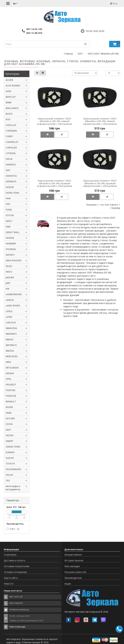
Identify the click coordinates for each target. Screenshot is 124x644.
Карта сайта (11, 578)
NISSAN (10, 373)
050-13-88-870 (34, 33)
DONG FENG (12, 193)
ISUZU (9, 266)
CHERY (9, 136)
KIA (7, 289)
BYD (8, 119)
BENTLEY (11, 97)
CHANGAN (11, 131)
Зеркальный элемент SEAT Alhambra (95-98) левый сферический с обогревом (100, 121)
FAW (8, 198)
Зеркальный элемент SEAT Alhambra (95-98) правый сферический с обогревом (100, 183)
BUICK (9, 114)
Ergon (13, 529)
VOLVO (9, 475)
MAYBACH (11, 345)
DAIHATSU (11, 176)
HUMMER (11, 243)
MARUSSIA (11, 328)
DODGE (10, 187)
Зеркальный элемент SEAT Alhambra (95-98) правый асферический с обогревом (54, 183)
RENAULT (11, 401)
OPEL (9, 379)
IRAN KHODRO (14, 260)
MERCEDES (12, 356)
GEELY (9, 221)
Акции (68, 584)
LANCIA (10, 300)
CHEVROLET (12, 142)
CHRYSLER (11, 148)
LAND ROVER (13, 306)
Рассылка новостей (75, 572)
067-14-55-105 (34, 29)
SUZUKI (10, 458)
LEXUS (9, 311)
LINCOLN (11, 322)
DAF (8, 170)
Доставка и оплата (14, 560)
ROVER (9, 407)
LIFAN (9, 317)
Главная (68, 54)
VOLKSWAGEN (13, 469)
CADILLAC (11, 125)
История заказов (74, 560)
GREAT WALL (13, 232)
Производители (73, 578)
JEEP (8, 283)
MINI (8, 362)
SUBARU (10, 452)
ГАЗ (8, 480)
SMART (10, 441)
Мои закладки (72, 566)
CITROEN (11, 153)
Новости (9, 584)
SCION (9, 424)
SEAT (80, 54)
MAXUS (10, 339)
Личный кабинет (73, 555)
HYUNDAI (11, 249)
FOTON (10, 215)
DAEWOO (11, 165)
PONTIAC (11, 390)
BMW (9, 102)
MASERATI (11, 334)
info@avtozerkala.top (19, 610)
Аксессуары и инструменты (13, 488)
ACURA (9, 80)
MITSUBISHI (12, 368)
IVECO (9, 272)
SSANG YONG (13, 447)
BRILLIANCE (12, 108)
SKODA (10, 435)
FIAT (8, 204)
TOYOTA (10, 464)
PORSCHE (11, 396)
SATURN (10, 418)
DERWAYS (11, 181)
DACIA (9, 159)
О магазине (10, 555)
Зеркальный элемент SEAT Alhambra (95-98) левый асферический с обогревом (54, 121)
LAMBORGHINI (14, 294)
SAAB (9, 413)
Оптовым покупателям (17, 566)
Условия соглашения (15, 572)
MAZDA (10, 351)
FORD (9, 210)
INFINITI (10, 255)
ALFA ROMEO (13, 86)
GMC (8, 227)
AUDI (8, 91)
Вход (114, 3)
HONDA (10, 238)
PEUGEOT (11, 385)
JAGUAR (10, 277)
